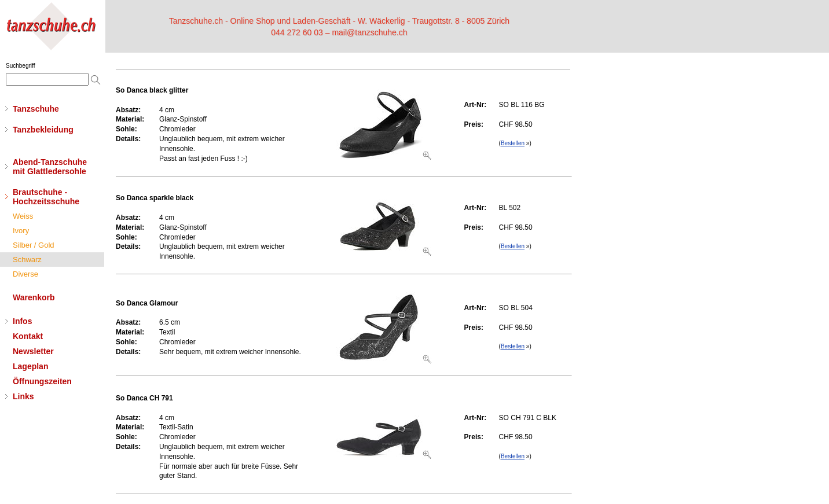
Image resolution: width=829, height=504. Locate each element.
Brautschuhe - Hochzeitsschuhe (46, 197)
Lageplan (30, 366)
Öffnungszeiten (42, 381)
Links (23, 396)
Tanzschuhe (36, 109)
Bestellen (513, 143)
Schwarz (27, 260)
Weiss (23, 216)
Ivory (21, 231)
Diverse (25, 274)
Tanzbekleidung (43, 130)
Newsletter (33, 351)
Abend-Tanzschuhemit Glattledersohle (50, 167)
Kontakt (28, 336)
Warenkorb (34, 297)
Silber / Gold (34, 245)
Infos (22, 321)
